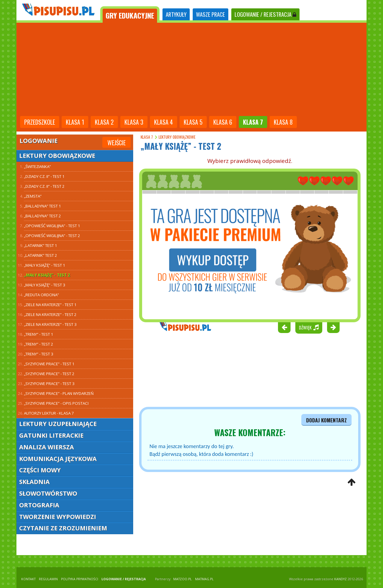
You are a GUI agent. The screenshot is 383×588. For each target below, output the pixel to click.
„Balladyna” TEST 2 (42, 216)
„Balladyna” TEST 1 (42, 206)
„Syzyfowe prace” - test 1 (49, 364)
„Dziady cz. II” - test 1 (44, 176)
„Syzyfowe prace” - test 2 (49, 374)
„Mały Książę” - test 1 (45, 265)
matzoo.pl (183, 579)
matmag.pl (204, 579)
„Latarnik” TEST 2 (41, 255)
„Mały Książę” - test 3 (45, 285)
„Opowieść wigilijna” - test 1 (52, 226)
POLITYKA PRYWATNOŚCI (80, 579)
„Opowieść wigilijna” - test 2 (52, 236)
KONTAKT (28, 579)
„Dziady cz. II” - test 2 (44, 186)
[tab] (130, 14)
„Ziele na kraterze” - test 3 (50, 324)
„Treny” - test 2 (39, 344)
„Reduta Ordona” (41, 295)
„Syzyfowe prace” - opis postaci (56, 403)
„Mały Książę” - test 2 (47, 275)
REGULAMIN (48, 579)
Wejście (117, 143)
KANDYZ (341, 579)
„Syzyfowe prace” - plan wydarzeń (59, 393)
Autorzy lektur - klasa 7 (49, 413)
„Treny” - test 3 (39, 354)
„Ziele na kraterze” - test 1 (50, 305)
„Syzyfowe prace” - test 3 (49, 384)
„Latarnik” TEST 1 (41, 245)
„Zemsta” (33, 196)
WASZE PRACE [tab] (211, 14)
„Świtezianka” (37, 167)
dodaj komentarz (326, 420)
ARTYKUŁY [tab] (176, 14)
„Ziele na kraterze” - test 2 (50, 314)
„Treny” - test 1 (39, 334)
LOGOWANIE (265, 14)
